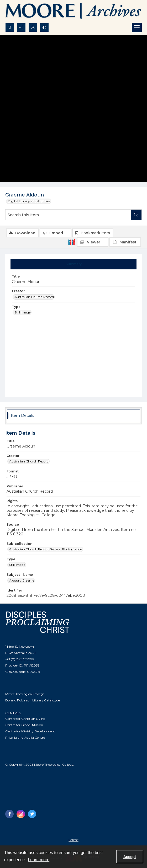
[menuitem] (73, 840)
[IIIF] (72, 242)
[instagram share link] (21, 814)
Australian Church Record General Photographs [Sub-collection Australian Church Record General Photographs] (46, 549)
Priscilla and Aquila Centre (25, 737)
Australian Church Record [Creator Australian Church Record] (34, 297)
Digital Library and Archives (29, 201)
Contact (73, 840)
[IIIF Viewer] (93, 242)
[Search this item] (68, 215)
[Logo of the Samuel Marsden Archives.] (73, 12)
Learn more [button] (39, 860)
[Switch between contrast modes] (44, 28)
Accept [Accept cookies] (130, 857)
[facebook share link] (9, 814)
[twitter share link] (32, 814)
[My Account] (33, 28)
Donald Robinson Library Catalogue (33, 700)
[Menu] (137, 28)
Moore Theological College (25, 694)
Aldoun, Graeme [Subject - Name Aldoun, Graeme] (22, 580)
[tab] (74, 264)
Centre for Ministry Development (30, 731)
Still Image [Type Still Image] (22, 312)
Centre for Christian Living (25, 719)
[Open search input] (10, 28)
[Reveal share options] (21, 28)
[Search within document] (136, 215)
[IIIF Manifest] (125, 242)
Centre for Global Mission (24, 725)
